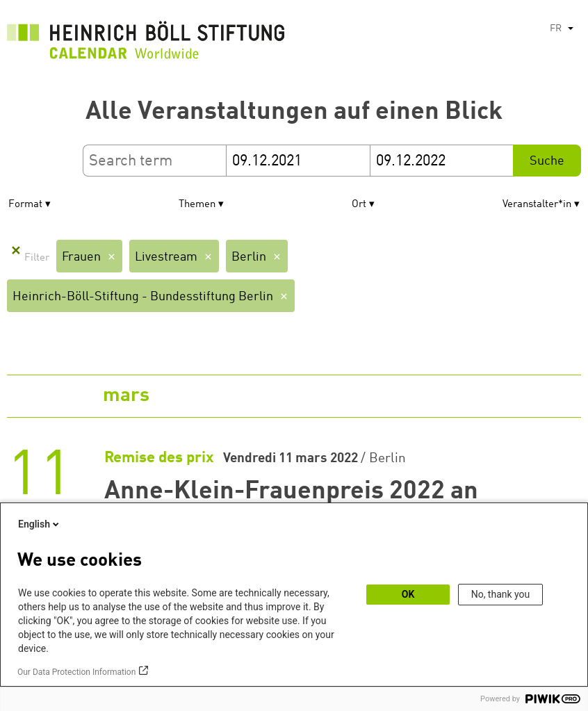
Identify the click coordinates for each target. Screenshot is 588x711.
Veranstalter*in (537, 205)
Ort (359, 205)
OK (408, 594)
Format (25, 205)
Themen (197, 205)
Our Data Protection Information (76, 672)
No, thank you (501, 594)
